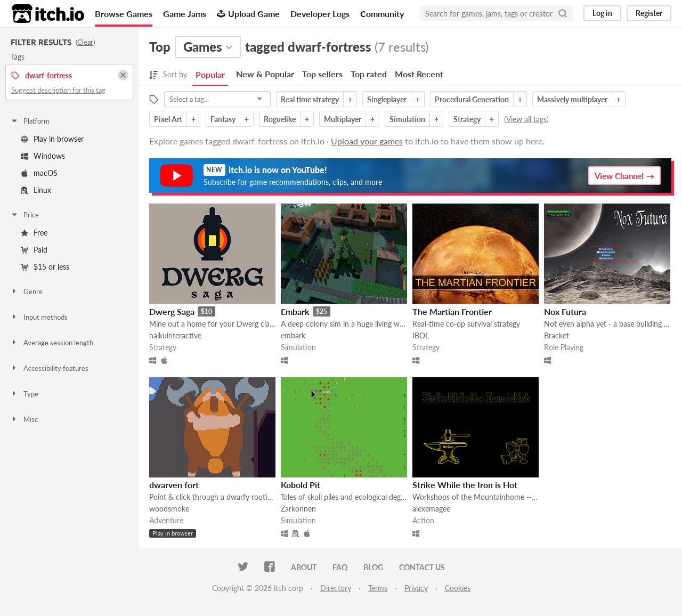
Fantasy (223, 119)
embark (293, 335)
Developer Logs (320, 14)
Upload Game (248, 14)
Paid (34, 250)
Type (24, 394)
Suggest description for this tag (58, 90)
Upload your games (367, 141)
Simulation (407, 119)
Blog (373, 567)
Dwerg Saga (172, 311)
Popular (210, 74)
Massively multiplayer (572, 99)
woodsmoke (169, 509)
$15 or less (45, 267)
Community (382, 14)
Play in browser (52, 139)
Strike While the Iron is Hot (465, 485)
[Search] (563, 13)
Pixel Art (168, 119)
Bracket (557, 335)
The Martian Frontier (452, 311)
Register (649, 13)
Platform (30, 121)
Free (34, 233)
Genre (26, 291)
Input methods (39, 317)
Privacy (416, 588)
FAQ (340, 567)
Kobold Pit (301, 485)
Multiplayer (343, 119)
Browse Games (124, 14)
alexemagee (431, 509)
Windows (43, 156)
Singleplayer (387, 99)
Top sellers (322, 74)
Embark (295, 311)
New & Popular (265, 74)
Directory (336, 588)
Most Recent (419, 74)
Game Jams (185, 14)
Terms (378, 588)
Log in (602, 13)
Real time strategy (310, 99)
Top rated (369, 74)
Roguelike (280, 119)
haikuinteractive (175, 335)
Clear (85, 42)
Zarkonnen (298, 509)
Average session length (52, 343)
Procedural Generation (472, 99)
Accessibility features (49, 368)
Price (25, 215)
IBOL (421, 335)
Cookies (458, 588)
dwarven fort (174, 485)
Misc (24, 419)
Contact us (422, 567)
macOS (39, 173)
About (304, 567)
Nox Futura (565, 311)
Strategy (467, 119)
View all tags (526, 119)
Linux (36, 190)
